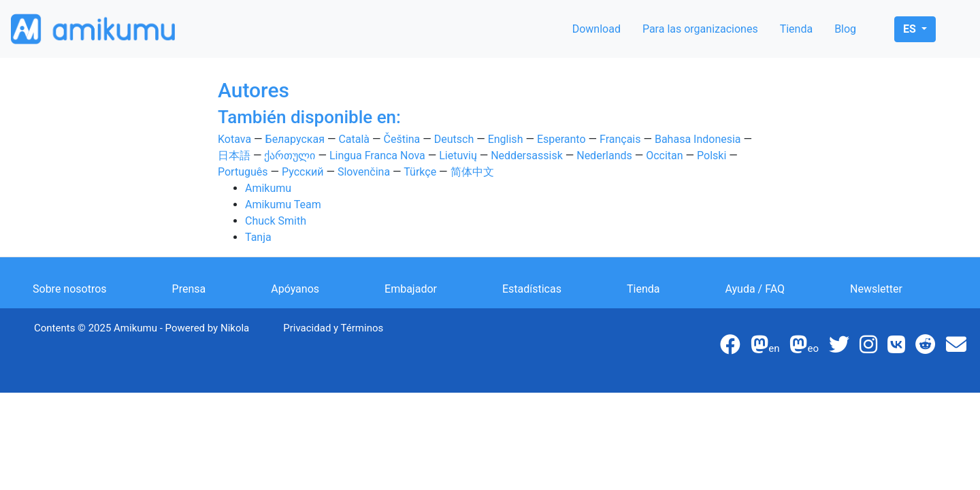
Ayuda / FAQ (755, 289)
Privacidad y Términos (333, 328)
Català (354, 139)
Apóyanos (295, 289)
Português (243, 172)
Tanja (258, 237)
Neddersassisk (527, 156)
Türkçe (420, 172)
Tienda (796, 29)
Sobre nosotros (70, 289)
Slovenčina (364, 172)
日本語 (234, 156)
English (506, 139)
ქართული (290, 156)
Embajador (411, 289)
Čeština (402, 139)
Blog (845, 29)
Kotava (234, 139)
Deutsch (454, 139)
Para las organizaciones (700, 29)
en (765, 348)
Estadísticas (532, 289)
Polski (712, 156)
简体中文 (472, 172)
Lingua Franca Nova (377, 156)
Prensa (189, 289)
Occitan (664, 156)
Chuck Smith (276, 221)
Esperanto (561, 139)
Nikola (235, 328)
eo (804, 348)
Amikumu (268, 188)
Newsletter (876, 289)
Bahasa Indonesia (698, 139)
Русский (303, 172)
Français (620, 139)
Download (597, 29)
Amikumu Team (283, 205)
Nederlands (604, 156)
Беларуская (295, 139)
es (911, 29)
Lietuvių (458, 156)
